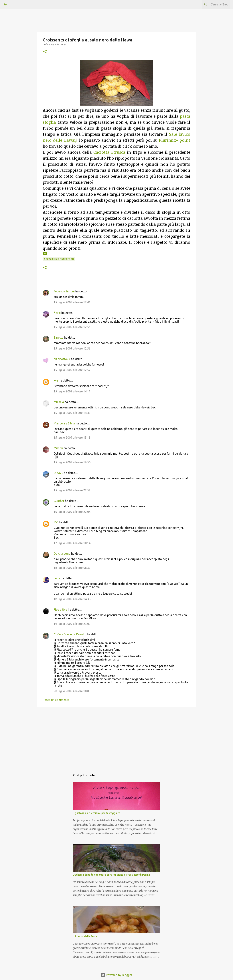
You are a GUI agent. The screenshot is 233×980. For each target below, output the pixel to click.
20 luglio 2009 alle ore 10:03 (72, 691)
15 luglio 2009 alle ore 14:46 (72, 413)
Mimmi (58, 448)
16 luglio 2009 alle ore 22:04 (72, 512)
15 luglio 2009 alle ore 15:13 (72, 438)
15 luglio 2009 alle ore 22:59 (72, 490)
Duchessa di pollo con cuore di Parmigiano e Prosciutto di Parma (111, 875)
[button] (45, 52)
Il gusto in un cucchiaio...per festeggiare (96, 813)
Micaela (59, 402)
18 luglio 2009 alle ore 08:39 (72, 568)
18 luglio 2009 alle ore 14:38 (72, 599)
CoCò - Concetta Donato (70, 634)
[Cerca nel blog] (211, 4)
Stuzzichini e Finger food (59, 259)
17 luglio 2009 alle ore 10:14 (72, 543)
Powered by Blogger (116, 975)
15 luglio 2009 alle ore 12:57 (72, 370)
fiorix (57, 313)
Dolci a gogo (62, 554)
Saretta (59, 338)
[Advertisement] (116, 743)
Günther (59, 501)
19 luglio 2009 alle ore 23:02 (72, 624)
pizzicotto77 (62, 359)
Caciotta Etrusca (109, 152)
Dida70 (58, 473)
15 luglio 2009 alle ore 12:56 (72, 327)
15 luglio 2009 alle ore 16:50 (72, 462)
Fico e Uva (60, 610)
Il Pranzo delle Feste (85, 936)
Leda (57, 578)
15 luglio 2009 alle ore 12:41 (72, 302)
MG (56, 522)
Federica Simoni (64, 291)
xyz (56, 380)
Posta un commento (56, 700)
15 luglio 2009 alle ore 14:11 (72, 391)
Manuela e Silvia (64, 423)
